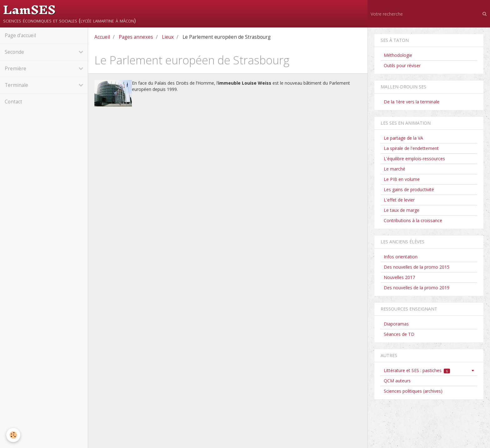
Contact (13, 102)
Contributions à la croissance (413, 220)
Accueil (102, 37)
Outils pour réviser (402, 65)
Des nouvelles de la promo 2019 (417, 288)
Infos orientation (401, 257)
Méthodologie (398, 55)
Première (15, 69)
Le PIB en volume (402, 179)
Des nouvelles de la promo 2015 (417, 267)
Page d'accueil (20, 35)
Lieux (168, 37)
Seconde (14, 52)
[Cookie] (13, 435)
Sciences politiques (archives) (413, 391)
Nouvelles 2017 (399, 277)
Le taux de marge (402, 210)
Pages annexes (136, 37)
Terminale (16, 85)
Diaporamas (396, 324)
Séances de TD (399, 334)
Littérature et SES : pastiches (417, 370)
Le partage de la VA (403, 138)
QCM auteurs (397, 381)
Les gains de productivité (409, 189)
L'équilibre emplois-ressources (414, 159)
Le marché (395, 169)
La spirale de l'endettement (411, 148)
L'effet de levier (399, 200)
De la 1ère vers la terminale (412, 102)
